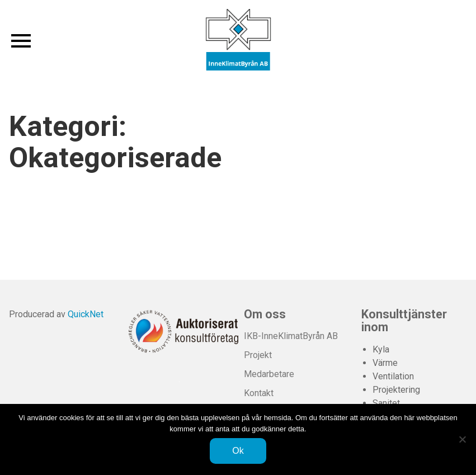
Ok (238, 451)
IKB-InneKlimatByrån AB (291, 336)
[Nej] (462, 439)
